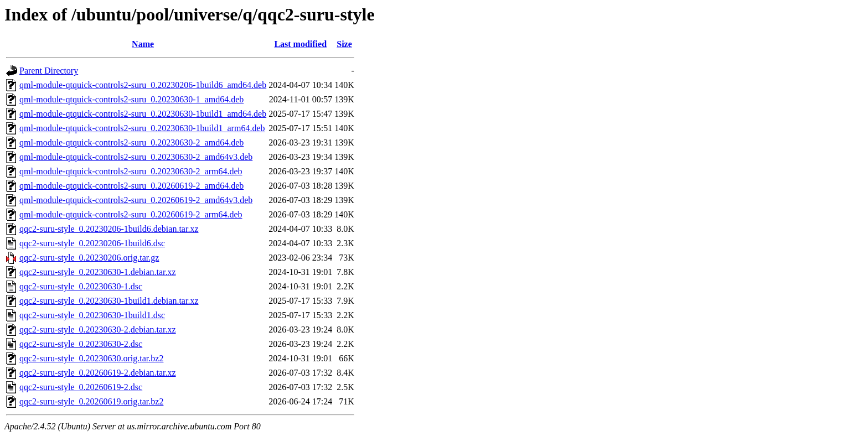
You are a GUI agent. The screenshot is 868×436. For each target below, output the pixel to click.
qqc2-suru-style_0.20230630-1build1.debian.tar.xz (109, 301)
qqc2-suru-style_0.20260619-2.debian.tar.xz (98, 373)
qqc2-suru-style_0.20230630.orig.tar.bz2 (91, 358)
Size (344, 44)
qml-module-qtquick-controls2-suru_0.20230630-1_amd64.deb (131, 99)
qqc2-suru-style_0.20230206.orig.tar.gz (89, 258)
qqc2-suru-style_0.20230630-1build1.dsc (92, 315)
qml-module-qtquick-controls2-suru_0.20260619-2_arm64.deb (131, 214)
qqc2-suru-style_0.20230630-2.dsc (81, 344)
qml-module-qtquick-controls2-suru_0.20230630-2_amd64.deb (131, 142)
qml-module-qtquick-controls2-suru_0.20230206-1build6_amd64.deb (143, 85)
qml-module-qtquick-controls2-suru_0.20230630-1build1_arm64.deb (142, 128)
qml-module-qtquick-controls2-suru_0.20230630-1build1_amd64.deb (143, 114)
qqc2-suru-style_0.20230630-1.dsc (81, 286)
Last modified (300, 44)
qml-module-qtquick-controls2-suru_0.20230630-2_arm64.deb (131, 171)
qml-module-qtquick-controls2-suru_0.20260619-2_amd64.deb (131, 186)
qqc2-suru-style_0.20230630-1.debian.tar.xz (98, 272)
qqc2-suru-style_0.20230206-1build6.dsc (92, 243)
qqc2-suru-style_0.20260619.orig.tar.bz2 (91, 401)
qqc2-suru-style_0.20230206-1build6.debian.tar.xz (109, 229)
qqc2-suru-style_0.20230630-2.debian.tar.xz (98, 329)
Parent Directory (49, 71)
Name (143, 44)
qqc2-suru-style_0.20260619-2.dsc (81, 387)
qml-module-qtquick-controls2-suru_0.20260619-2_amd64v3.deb (136, 200)
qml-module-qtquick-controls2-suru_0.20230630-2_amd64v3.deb (136, 157)
